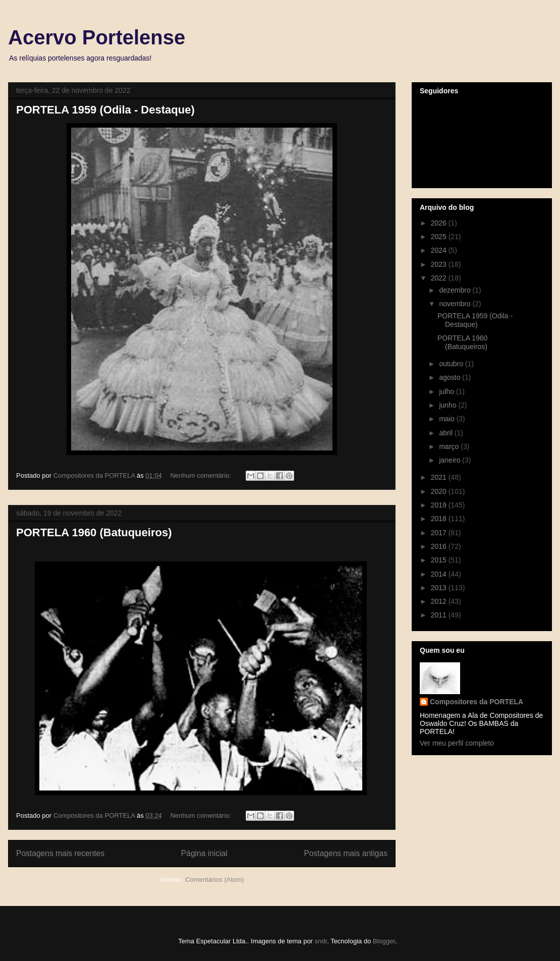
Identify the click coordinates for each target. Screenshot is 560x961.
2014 (440, 574)
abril (446, 433)
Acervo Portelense (97, 37)
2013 (440, 588)
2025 (440, 237)
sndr (321, 941)
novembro (456, 304)
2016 (440, 546)
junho (449, 405)
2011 (440, 615)
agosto (451, 377)
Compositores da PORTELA (477, 702)
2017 (440, 533)
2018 (440, 519)
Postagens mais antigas (346, 853)
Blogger (384, 941)
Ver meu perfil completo (457, 743)
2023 (440, 264)
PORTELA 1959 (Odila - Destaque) (105, 110)
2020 (440, 491)
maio (447, 419)
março (450, 446)
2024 (440, 250)
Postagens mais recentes (60, 853)
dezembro (456, 290)
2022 (440, 278)
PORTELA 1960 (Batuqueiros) (94, 532)
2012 (440, 601)
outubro (452, 364)
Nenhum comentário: (201, 475)
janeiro (451, 460)
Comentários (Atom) (214, 880)
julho (447, 391)
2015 (440, 560)
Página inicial (204, 853)
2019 (440, 505)
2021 (440, 477)
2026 (440, 223)
